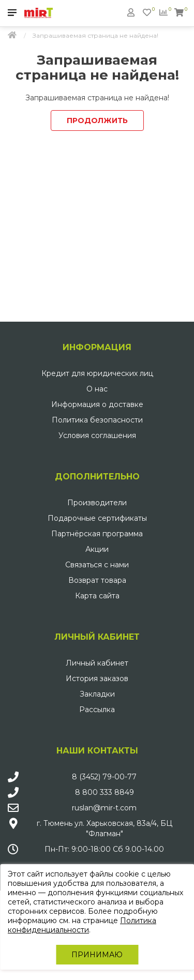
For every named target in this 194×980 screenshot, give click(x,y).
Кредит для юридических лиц (97, 373)
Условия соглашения (97, 435)
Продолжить (97, 120)
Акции (97, 549)
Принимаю (97, 955)
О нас (97, 389)
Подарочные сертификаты (97, 518)
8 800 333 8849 (105, 792)
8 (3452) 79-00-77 (104, 777)
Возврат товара (97, 580)
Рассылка (97, 710)
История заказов (97, 679)
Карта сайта (97, 596)
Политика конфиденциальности (82, 925)
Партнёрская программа (97, 534)
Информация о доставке (97, 404)
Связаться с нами (97, 565)
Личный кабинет (97, 663)
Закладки (97, 694)
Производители (97, 503)
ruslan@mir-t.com (104, 808)
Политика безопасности (97, 420)
